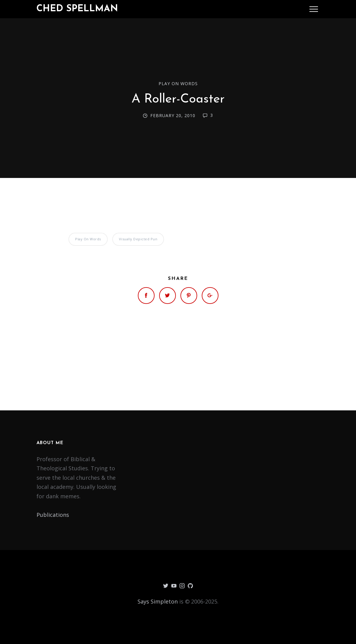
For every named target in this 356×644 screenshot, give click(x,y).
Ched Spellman (77, 9)
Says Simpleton (158, 601)
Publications (53, 515)
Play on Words (178, 84)
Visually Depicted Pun (138, 239)
